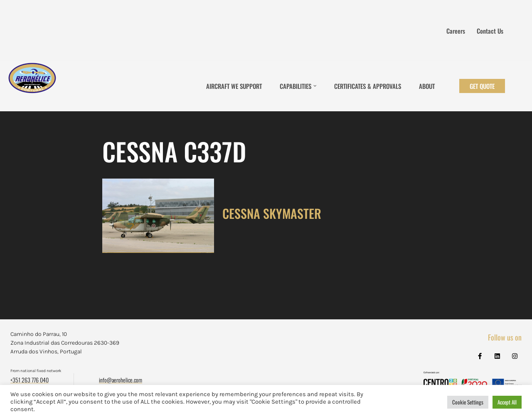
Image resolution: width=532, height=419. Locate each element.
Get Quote (482, 86)
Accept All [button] (507, 402)
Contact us (490, 31)
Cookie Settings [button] (468, 402)
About (427, 86)
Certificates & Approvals (368, 86)
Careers (456, 31)
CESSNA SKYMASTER (272, 213)
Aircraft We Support (234, 86)
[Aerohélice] (32, 86)
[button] (315, 86)
